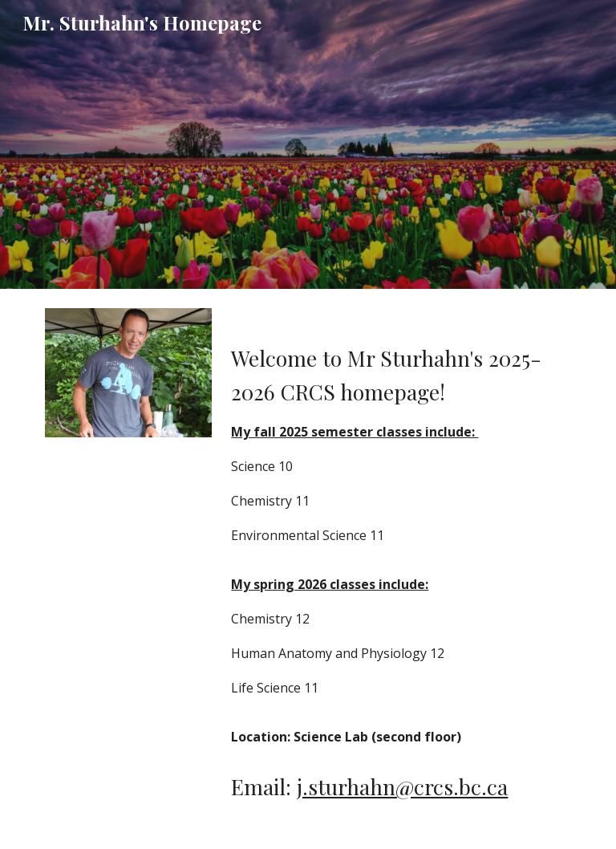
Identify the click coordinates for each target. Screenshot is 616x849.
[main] (397, 534)
